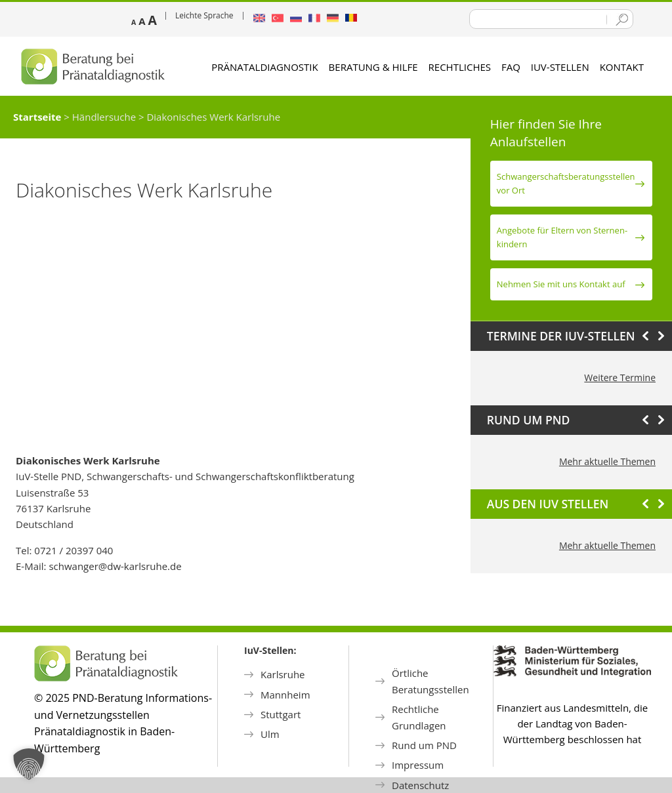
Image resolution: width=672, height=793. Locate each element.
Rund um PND (424, 745)
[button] (29, 764)
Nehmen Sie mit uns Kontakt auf (561, 284)
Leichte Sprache (204, 15)
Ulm (270, 734)
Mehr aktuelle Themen (607, 461)
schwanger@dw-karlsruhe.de (115, 566)
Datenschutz (420, 785)
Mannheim (285, 695)
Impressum (418, 765)
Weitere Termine (620, 377)
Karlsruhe (283, 674)
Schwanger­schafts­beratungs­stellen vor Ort (566, 183)
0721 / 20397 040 (73, 550)
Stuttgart (281, 714)
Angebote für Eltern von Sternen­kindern (562, 237)
